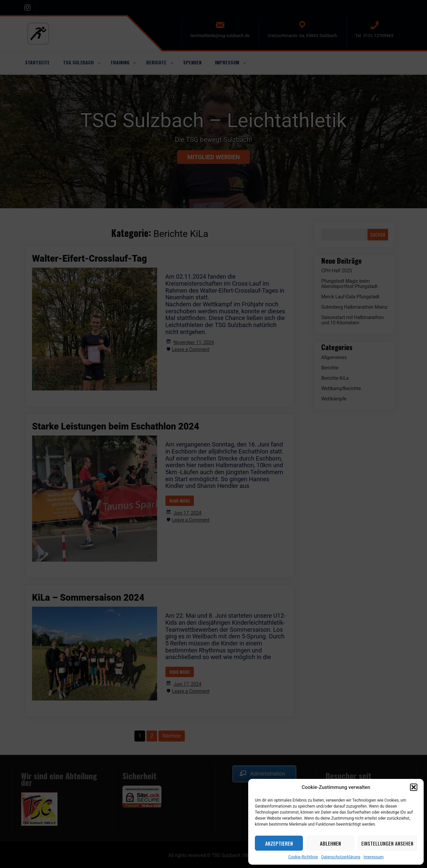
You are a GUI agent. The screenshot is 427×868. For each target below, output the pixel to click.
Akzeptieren (279, 843)
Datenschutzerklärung (341, 857)
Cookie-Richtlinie (303, 857)
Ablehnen (330, 843)
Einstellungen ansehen (387, 843)
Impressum (374, 857)
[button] (414, 787)
